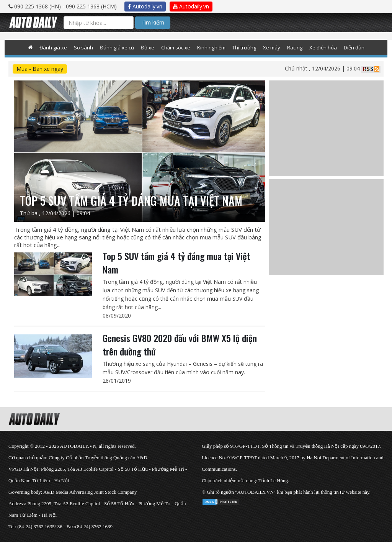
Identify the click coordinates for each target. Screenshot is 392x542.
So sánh (83, 47)
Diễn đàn (354, 47)
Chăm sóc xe (176, 47)
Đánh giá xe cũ (117, 47)
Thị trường (244, 47)
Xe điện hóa (323, 47)
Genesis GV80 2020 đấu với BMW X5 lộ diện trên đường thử (180, 345)
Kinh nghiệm (211, 47)
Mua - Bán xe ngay (40, 69)
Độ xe (148, 47)
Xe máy (272, 47)
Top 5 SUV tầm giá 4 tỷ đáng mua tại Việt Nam (176, 263)
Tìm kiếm (153, 22)
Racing (295, 47)
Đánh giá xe (53, 47)
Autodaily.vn (145, 6)
